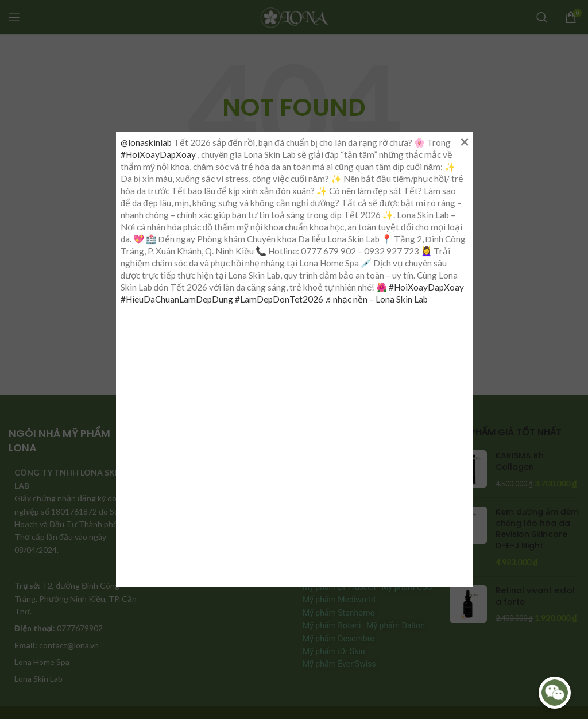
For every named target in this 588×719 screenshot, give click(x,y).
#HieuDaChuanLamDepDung (177, 299)
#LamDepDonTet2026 (279, 299)
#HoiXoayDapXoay (158, 154)
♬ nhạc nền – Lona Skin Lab (377, 299)
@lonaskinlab (146, 142)
